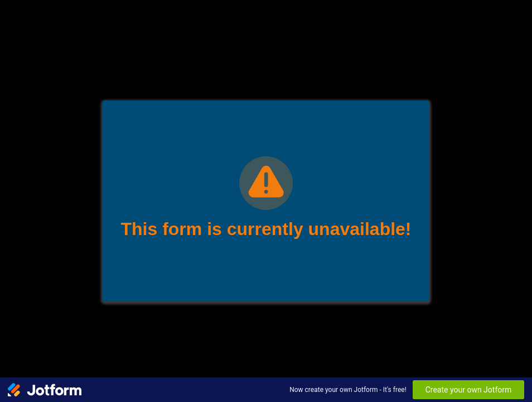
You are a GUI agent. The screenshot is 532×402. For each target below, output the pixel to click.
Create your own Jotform (469, 390)
